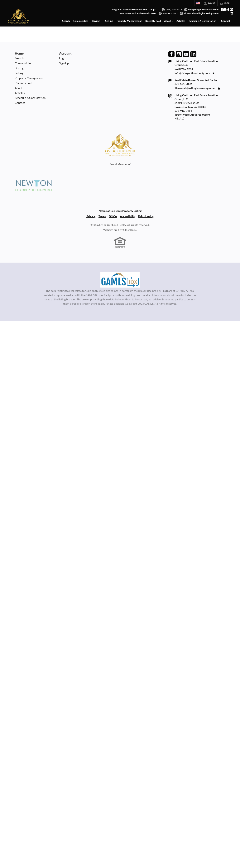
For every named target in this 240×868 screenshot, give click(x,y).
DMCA (113, 216)
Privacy (91, 216)
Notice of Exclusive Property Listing (120, 211)
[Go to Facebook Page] (223, 9)
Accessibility (128, 216)
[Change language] (198, 3)
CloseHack (130, 230)
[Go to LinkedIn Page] (231, 14)
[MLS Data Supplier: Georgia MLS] (120, 280)
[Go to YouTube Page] (231, 9)
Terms (102, 216)
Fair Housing (146, 216)
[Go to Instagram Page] (227, 9)
